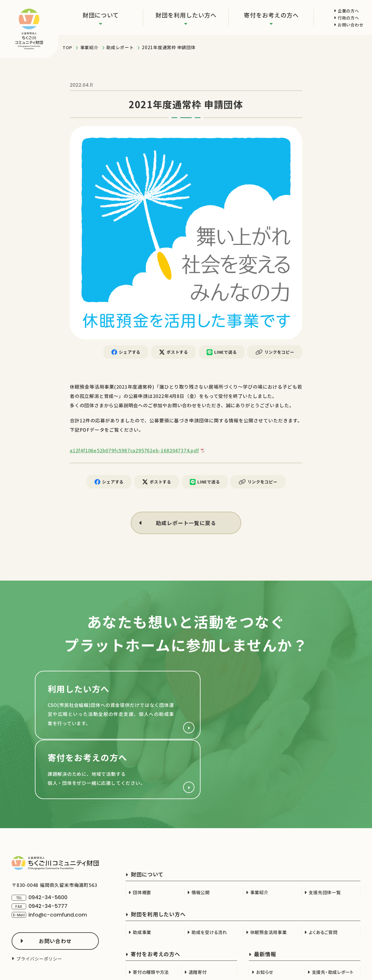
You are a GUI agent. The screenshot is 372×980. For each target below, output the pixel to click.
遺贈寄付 (198, 916)
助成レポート (120, 47)
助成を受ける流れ (209, 877)
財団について (101, 15)
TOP (67, 47)
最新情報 (265, 898)
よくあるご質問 (323, 877)
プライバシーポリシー (39, 903)
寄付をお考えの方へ (271, 15)
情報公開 (201, 837)
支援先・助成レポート (333, 916)
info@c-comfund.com (58, 859)
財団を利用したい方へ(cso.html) (108, 708)
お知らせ (265, 916)
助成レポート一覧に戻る (186, 524)
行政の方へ (348, 18)
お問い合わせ (350, 25)
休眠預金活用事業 (269, 877)
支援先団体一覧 (325, 837)
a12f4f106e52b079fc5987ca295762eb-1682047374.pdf (134, 450)
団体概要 (142, 837)
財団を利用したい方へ (186, 15)
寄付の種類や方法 (151, 916)
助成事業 (142, 877)
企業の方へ (348, 11)
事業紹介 (89, 47)
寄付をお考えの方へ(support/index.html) (264, 708)
